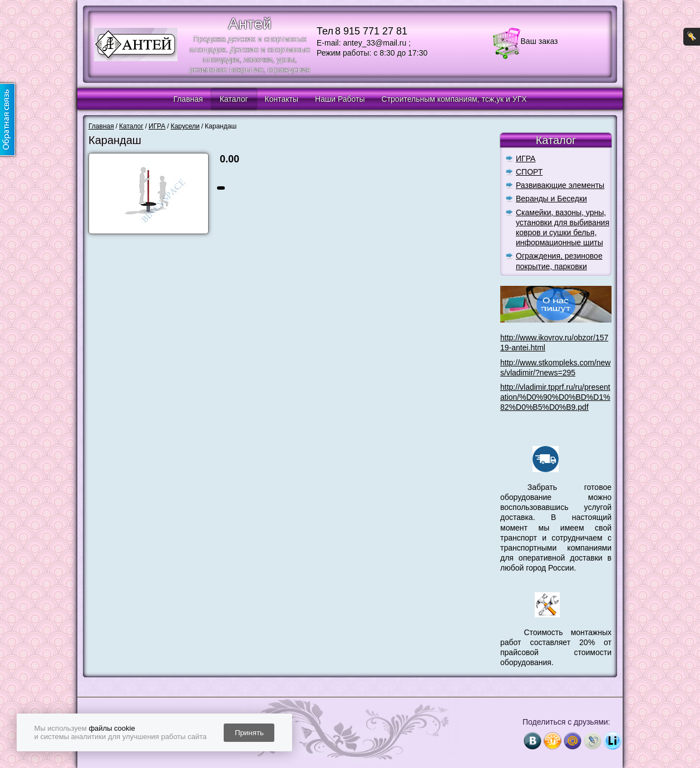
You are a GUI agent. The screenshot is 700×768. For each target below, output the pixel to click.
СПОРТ (529, 172)
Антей (250, 24)
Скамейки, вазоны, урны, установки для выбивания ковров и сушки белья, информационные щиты (563, 228)
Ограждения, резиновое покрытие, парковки (559, 261)
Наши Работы (340, 99)
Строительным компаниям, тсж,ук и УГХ (454, 99)
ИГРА (526, 158)
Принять (249, 733)
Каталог (234, 99)
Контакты (282, 99)
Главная (188, 99)
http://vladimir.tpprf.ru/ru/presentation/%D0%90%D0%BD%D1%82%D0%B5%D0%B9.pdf (555, 397)
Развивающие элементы (560, 185)
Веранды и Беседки (551, 199)
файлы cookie (112, 728)
